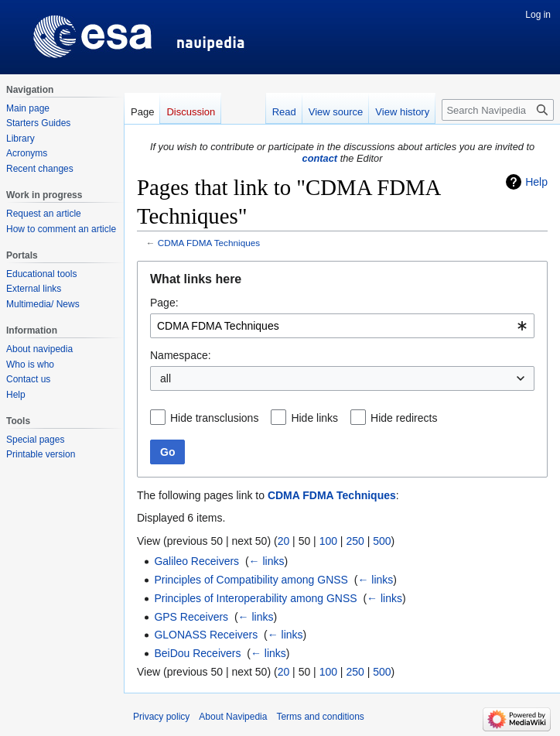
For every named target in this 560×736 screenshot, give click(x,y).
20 (284, 541)
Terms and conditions (320, 717)
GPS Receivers (191, 617)
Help (536, 182)
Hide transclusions (214, 418)
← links (267, 561)
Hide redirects (404, 418)
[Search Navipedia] (498, 110)
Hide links (314, 418)
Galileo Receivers (196, 561)
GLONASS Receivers (206, 635)
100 (328, 541)
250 (355, 541)
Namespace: (181, 355)
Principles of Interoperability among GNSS (255, 598)
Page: (164, 303)
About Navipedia (233, 717)
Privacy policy (161, 717)
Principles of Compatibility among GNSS (251, 580)
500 (382, 541)
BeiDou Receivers (197, 653)
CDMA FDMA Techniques (209, 243)
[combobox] (342, 326)
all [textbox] (166, 378)
